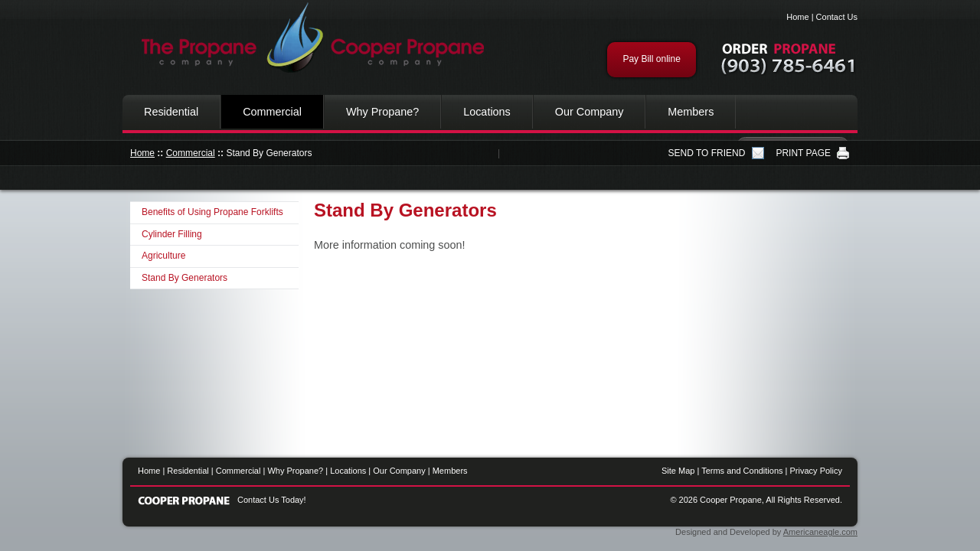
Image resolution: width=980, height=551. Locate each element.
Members (691, 112)
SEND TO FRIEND (707, 153)
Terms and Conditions (742, 471)
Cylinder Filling (172, 234)
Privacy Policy (816, 471)
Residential (171, 112)
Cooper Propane (306, 38)
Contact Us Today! (272, 500)
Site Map (678, 471)
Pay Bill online (651, 59)
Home (797, 17)
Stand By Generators (185, 278)
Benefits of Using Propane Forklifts (212, 212)
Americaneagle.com (820, 532)
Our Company (590, 112)
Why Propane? (382, 112)
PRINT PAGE (803, 153)
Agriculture (163, 256)
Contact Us (837, 17)
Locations (487, 112)
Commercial (272, 112)
